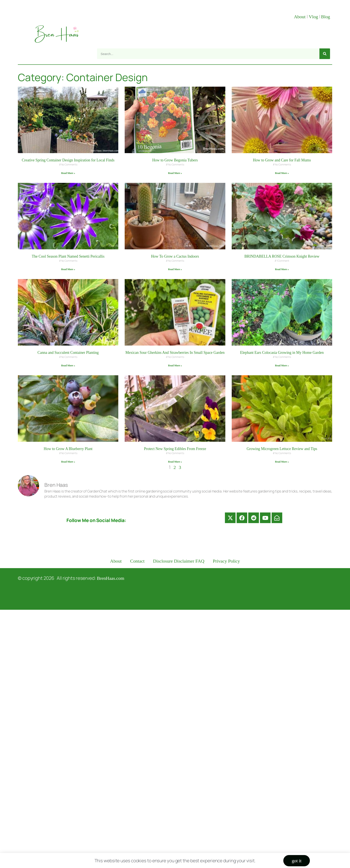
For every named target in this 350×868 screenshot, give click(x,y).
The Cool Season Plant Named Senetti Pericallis (68, 256)
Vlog (314, 17)
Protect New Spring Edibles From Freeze (175, 449)
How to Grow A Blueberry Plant (68, 449)
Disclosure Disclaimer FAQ (179, 561)
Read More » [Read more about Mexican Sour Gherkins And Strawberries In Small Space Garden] (175, 366)
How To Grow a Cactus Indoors (175, 256)
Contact (137, 561)
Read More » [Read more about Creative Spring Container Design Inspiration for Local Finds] (68, 173)
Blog (326, 17)
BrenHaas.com (111, 578)
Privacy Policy (226, 561)
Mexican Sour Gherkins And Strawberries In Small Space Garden (175, 353)
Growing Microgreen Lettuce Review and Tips (282, 449)
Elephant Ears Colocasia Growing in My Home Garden (282, 353)
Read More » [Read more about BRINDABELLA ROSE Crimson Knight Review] (282, 269)
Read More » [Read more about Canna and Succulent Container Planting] (68, 366)
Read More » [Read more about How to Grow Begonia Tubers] (175, 173)
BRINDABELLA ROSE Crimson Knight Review (282, 256)
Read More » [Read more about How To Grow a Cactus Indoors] (175, 269)
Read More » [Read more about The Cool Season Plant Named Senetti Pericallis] (68, 269)
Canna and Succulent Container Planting (68, 353)
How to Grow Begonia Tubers (175, 160)
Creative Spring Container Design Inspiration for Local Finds (68, 160)
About (300, 17)
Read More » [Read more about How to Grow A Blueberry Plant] (68, 462)
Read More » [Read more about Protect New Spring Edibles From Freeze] (175, 462)
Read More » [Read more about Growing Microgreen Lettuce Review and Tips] (282, 462)
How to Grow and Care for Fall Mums (282, 160)
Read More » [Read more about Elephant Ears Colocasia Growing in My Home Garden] (282, 366)
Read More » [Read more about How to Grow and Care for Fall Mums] (282, 173)
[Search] (325, 54)
